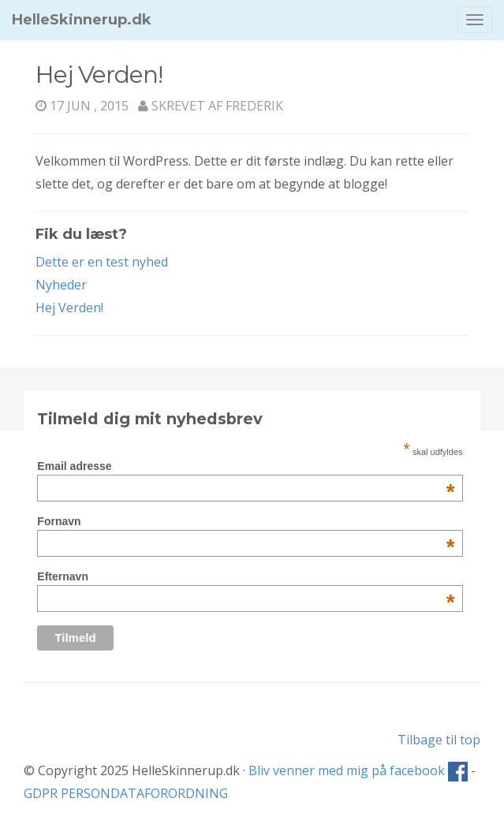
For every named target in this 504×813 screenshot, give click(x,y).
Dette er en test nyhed (102, 262)
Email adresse (246, 466)
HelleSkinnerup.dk (82, 20)
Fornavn (246, 521)
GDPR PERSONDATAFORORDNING (126, 793)
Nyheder (61, 285)
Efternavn (246, 576)
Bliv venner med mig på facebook (358, 770)
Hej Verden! (69, 308)
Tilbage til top (439, 740)
